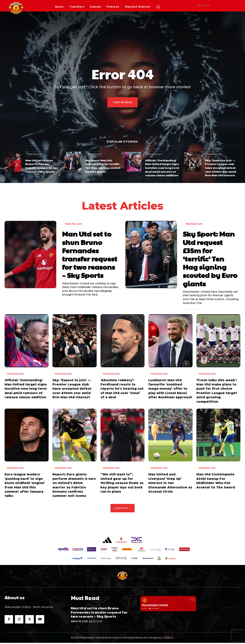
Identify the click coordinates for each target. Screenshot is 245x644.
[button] (158, 7)
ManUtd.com (35, 154)
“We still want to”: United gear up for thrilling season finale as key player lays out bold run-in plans (122, 484)
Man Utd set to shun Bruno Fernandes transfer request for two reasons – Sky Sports (42, 166)
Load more (122, 509)
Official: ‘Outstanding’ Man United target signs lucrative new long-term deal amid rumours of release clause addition (162, 168)
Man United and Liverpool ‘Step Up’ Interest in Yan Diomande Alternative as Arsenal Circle (170, 484)
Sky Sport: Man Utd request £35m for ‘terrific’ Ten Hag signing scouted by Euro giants (103, 166)
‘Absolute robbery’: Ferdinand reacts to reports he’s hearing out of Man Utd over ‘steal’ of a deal (122, 390)
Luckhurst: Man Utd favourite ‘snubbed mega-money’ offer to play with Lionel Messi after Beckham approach (170, 390)
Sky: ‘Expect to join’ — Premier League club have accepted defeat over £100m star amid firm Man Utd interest (220, 168)
